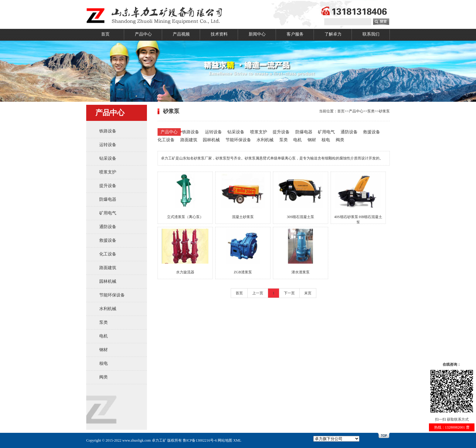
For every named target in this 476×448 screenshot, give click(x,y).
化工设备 (108, 254)
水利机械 (108, 309)
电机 (104, 336)
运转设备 (108, 145)
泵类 (104, 322)
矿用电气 (108, 213)
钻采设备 (108, 158)
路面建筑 (108, 268)
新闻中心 (257, 34)
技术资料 (219, 34)
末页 (308, 293)
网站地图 (225, 440)
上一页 (258, 293)
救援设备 (108, 240)
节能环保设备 (112, 295)
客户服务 (295, 34)
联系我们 (371, 34)
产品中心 (143, 34)
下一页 (289, 293)
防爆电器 (108, 199)
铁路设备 (108, 131)
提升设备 (108, 186)
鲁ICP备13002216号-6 (200, 440)
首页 (105, 34)
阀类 (104, 377)
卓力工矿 (159, 440)
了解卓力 (333, 34)
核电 (104, 363)
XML (237, 440)
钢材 (104, 350)
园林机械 (108, 281)
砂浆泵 (384, 111)
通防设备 (108, 227)
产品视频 (181, 34)
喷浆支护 (108, 172)
